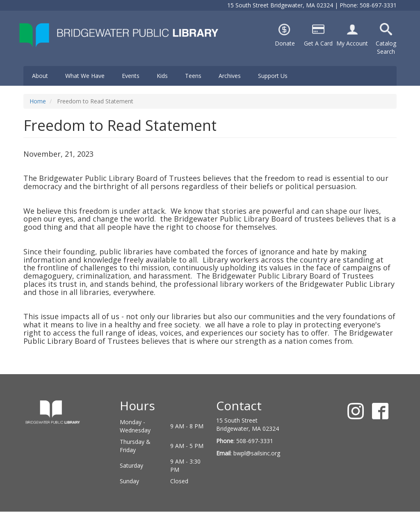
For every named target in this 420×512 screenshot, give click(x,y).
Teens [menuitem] (193, 76)
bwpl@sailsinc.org (257, 453)
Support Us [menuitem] (273, 76)
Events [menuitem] (131, 76)
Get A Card (318, 43)
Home (38, 101)
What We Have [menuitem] (85, 76)
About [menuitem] (40, 76)
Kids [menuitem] (162, 76)
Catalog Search (386, 47)
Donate (285, 43)
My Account (352, 43)
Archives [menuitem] (230, 76)
